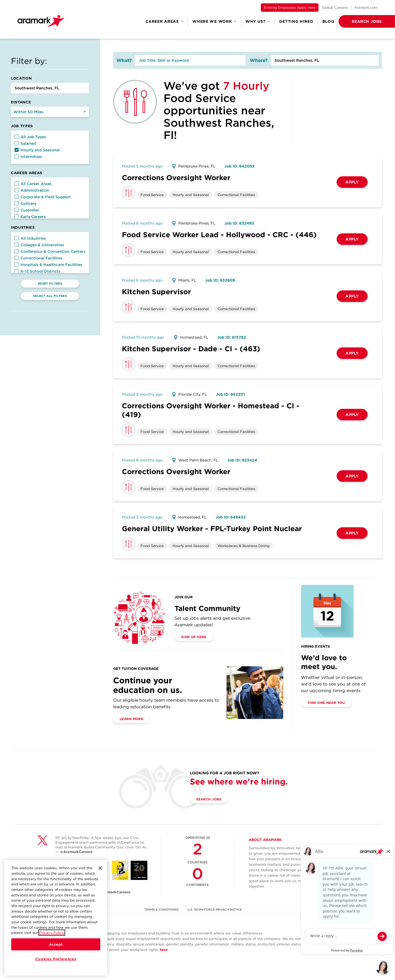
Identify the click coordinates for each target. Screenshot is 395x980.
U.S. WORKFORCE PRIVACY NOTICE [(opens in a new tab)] (215, 910)
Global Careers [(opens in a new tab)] (335, 8)
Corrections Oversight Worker (176, 178)
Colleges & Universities (39, 245)
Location (21, 78)
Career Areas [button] (164, 21)
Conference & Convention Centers (50, 251)
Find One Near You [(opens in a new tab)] (326, 703)
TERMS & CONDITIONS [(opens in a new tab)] (162, 910)
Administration (32, 190)
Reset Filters (50, 284)
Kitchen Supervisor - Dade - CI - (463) (191, 349)
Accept (56, 944)
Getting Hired (296, 21)
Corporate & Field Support (43, 197)
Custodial (27, 210)
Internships (28, 157)
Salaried (25, 143)
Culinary (25, 203)
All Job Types (30, 137)
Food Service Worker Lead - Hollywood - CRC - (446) (219, 235)
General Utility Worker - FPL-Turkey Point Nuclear (212, 529)
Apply (352, 182)
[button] (358, 21)
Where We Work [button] (214, 21)
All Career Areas (33, 184)
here (164, 950)
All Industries (30, 238)
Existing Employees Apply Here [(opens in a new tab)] (290, 8)
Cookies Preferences (56, 959)
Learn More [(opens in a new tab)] (131, 719)
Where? (259, 60)
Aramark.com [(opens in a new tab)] (366, 8)
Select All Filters (50, 296)
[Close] (100, 868)
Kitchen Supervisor (156, 292)
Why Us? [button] (258, 21)
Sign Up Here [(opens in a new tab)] (194, 637)
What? (124, 60)
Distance (21, 102)
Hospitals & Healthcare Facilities (48, 265)
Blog (328, 21)
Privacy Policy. (52, 933)
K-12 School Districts (37, 271)
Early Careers (30, 217)
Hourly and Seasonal (37, 150)
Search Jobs (209, 799)
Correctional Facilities (38, 258)
